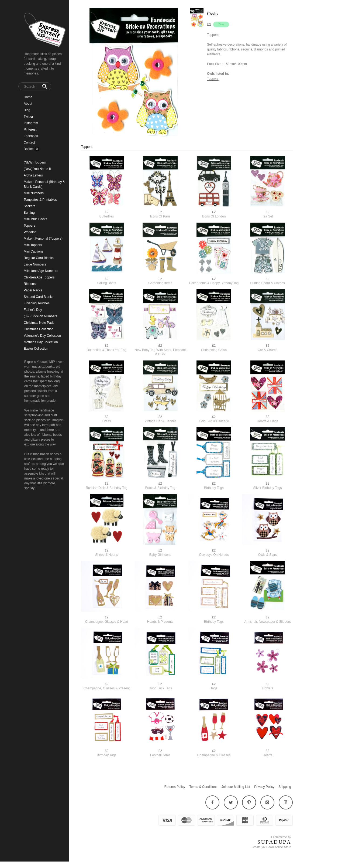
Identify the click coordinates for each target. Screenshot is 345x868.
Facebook (31, 136)
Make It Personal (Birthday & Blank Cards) (44, 184)
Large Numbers (35, 264)
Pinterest (30, 130)
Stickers (30, 206)
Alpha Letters (33, 175)
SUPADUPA (274, 842)
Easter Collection (36, 349)
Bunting (29, 213)
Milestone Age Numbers (41, 271)
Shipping (285, 787)
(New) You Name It (37, 169)
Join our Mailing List (236, 787)
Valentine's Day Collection (42, 336)
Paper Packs (33, 290)
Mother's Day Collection (41, 342)
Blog (27, 110)
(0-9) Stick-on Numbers (40, 316)
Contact (29, 142)
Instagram (31, 123)
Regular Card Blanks (39, 258)
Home (28, 97)
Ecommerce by (281, 837)
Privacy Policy (264, 787)
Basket (29, 149)
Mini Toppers (33, 245)
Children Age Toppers (39, 277)
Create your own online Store (271, 847)
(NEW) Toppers (35, 162)
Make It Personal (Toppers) (43, 239)
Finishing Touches (37, 303)
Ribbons (30, 284)
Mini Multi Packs (35, 219)
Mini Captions (34, 251)
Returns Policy (175, 787)
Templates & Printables (40, 200)
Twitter (28, 117)
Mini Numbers (34, 193)
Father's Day (33, 310)
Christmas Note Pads (39, 323)
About (28, 104)
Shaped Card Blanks (39, 297)
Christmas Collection (39, 329)
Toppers (30, 226)
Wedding (30, 232)
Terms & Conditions (203, 787)
